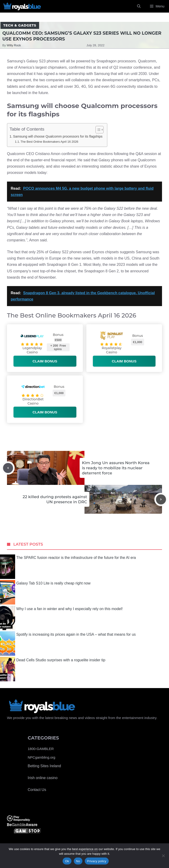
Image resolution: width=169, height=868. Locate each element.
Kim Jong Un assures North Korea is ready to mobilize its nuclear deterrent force (116, 468)
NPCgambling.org (41, 757)
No (78, 861)
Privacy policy (97, 861)
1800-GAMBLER (41, 749)
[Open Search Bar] (139, 6)
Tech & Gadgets (20, 25)
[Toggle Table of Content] (97, 130)
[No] (163, 856)
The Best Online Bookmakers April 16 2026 (49, 142)
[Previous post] (8, 468)
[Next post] (161, 499)
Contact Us (37, 790)
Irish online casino (43, 778)
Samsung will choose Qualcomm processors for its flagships (58, 136)
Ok (67, 861)
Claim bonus (45, 361)
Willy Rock (14, 45)
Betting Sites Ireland (44, 766)
